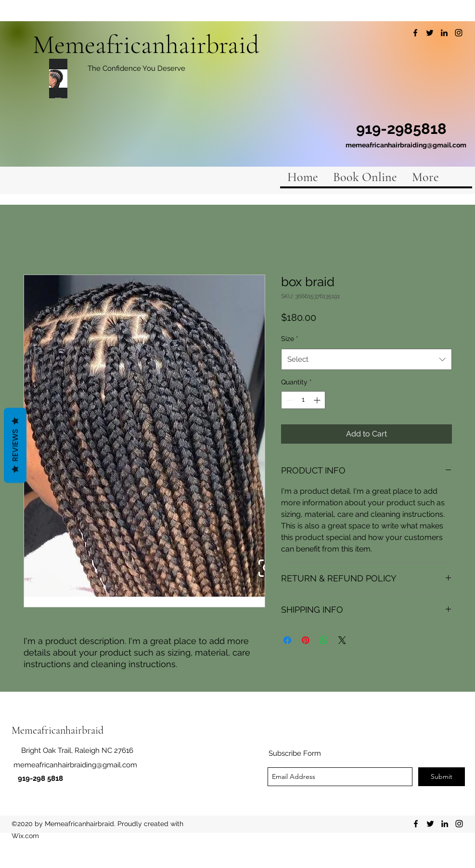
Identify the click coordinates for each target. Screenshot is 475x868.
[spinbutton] (303, 400)
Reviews (15, 446)
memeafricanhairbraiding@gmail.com (406, 145)
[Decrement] (289, 400)
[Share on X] (342, 640)
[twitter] (430, 33)
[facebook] (415, 33)
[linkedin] (444, 33)
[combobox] (366, 359)
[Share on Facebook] (287, 640)
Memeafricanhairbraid (146, 45)
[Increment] (318, 400)
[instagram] (459, 33)
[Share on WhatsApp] (324, 640)
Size (290, 339)
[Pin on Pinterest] (306, 640)
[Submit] (442, 777)
